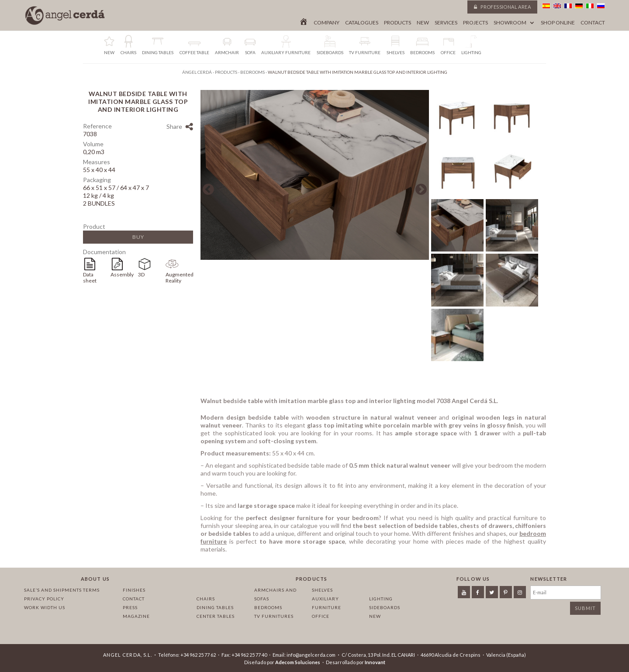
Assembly (122, 274)
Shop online (558, 23)
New (423, 23)
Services (446, 23)
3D (141, 274)
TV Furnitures (274, 616)
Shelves (322, 590)
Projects (475, 23)
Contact (593, 23)
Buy (138, 237)
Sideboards (385, 607)
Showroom (510, 23)
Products (397, 23)
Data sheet (90, 277)
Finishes (134, 590)
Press (130, 607)
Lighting (381, 599)
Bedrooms (268, 607)
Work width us (45, 607)
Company (327, 23)
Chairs (206, 599)
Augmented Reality (179, 277)
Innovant (375, 662)
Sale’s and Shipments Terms (62, 590)
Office (321, 616)
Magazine (136, 616)
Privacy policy (44, 599)
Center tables (216, 616)
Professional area (502, 7)
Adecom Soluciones (298, 662)
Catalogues (362, 23)
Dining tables (215, 607)
